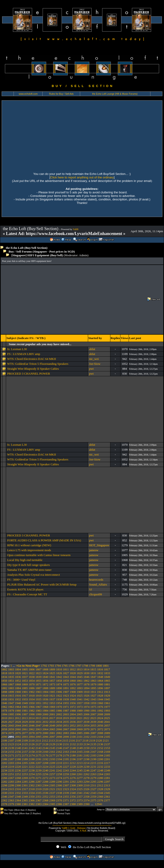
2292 (73, 782)
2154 (4, 752)
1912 (100, 692)
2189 (25, 759)
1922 (59, 696)
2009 (107, 714)
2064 (45, 729)
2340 (73, 793)
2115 (65, 740)
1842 (59, 677)
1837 (25, 677)
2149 (80, 748)
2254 (32, 774)
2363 (11, 800)
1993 (107, 711)
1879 (93, 684)
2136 (100, 744)
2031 (38, 722)
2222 (32, 767)
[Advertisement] (82, 136)
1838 (32, 677)
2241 (52, 770)
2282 (4, 782)
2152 (100, 748)
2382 (32, 804)
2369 (52, 800)
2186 (4, 759)
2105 (107, 737)
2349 (25, 797)
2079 (38, 733)
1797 (78, 666)
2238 (32, 770)
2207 (38, 763)
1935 (38, 699)
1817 (107, 669)
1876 (73, 684)
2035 (66, 722)
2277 (80, 778)
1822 (32, 673)
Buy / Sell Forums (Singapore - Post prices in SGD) (42, 251)
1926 (86, 696)
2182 (86, 755)
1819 (11, 673)
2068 (73, 729)
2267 (11, 778)
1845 (80, 677)
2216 (100, 763)
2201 (107, 759)
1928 (100, 696)
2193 (52, 759)
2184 (100, 755)
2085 (80, 733)
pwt (91, 369)
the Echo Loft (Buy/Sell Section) (27, 248)
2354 (59, 797)
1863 (93, 681)
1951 (38, 703)
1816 (100, 669)
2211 (66, 763)
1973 (80, 707)
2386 (59, 804)
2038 (86, 722)
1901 (25, 692)
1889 (52, 688)
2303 (38, 785)
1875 (66, 684)
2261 (80, 774)
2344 (100, 793)
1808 (45, 669)
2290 (59, 782)
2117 (79, 740)
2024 (100, 718)
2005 (80, 714)
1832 (100, 673)
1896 (100, 688)
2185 (107, 755)
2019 (66, 718)
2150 (86, 748)
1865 (107, 681)
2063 (38, 729)
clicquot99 (95, 594)
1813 (79, 669)
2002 (59, 714)
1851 (11, 681)
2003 (66, 714)
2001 (52, 714)
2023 (93, 718)
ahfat (92, 349)
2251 (11, 774)
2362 (4, 800)
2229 (80, 767)
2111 (38, 740)
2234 (4, 770)
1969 (52, 707)
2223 (38, 767)
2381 (25, 804)
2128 (45, 744)
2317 (25, 789)
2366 (32, 800)
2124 (18, 744)
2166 (86, 752)
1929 (107, 696)
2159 (38, 752)
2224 (45, 767)
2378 (4, 804)
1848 (100, 677)
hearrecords (96, 580)
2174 (32, 755)
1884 (18, 688)
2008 (100, 714)
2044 (18, 725)
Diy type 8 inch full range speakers (29, 565)
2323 (66, 789)
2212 (73, 763)
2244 (73, 770)
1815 (93, 669)
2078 (32, 733)
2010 (4, 718)
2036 (73, 722)
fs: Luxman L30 (17, 349)
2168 (100, 752)
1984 (45, 711)
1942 (86, 699)
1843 (66, 677)
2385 (52, 804)
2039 (93, 722)
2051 (66, 725)
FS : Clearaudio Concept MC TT (27, 594)
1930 (4, 699)
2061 (25, 729)
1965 (25, 707)
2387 (66, 804)
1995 (11, 714)
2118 (86, 740)
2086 (86, 733)
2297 (107, 782)
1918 (32, 696)
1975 (93, 707)
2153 (107, 748)
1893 (80, 688)
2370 (59, 800)
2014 (32, 718)
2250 (4, 774)
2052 (73, 725)
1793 (51, 666)
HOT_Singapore (99, 545)
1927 (93, 696)
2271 (38, 778)
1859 (66, 681)
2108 (18, 740)
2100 (73, 737)
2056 (100, 725)
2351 (38, 797)
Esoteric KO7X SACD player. (26, 589)
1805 (25, 669)
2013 (25, 718)
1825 (52, 673)
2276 (73, 778)
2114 (59, 740)
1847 (93, 677)
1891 (66, 688)
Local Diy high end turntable (25, 560)
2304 (45, 785)
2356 (73, 797)
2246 (86, 770)
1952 (45, 703)
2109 (25, 740)
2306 (59, 785)
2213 (79, 763)
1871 (38, 684)
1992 (100, 711)
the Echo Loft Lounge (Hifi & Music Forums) (115, 94)
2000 (45, 714)
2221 (25, 767)
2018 (59, 718)
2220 (18, 767)
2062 (32, 729)
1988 (73, 711)
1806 (32, 669)
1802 (4, 669)
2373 (80, 800)
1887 (38, 688)
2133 (80, 744)
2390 (86, 804)
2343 (93, 793)
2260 (73, 774)
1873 (52, 684)
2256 (45, 774)
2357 (80, 797)
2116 (72, 740)
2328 (100, 789)
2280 (100, 778)
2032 (45, 722)
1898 (4, 692)
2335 (38, 793)
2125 (25, 744)
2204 (18, 763)
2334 (32, 793)
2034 (59, 722)
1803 (11, 669)
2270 (32, 778)
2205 (25, 763)
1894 (86, 688)
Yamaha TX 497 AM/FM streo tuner (29, 570)
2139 (11, 748)
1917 (25, 696)
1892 (73, 688)
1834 (4, 677)
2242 (59, 770)
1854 (32, 681)
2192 (45, 759)
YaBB (76, 229)
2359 (93, 797)
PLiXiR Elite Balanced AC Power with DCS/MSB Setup (42, 584)
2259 (66, 774)
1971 (66, 707)
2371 (66, 800)
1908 (73, 692)
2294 (86, 782)
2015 (38, 718)
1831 (93, 673)
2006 (86, 714)
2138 (4, 748)
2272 (45, 778)
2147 (66, 748)
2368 (45, 800)
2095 (38, 737)
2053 (80, 725)
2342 (86, 793)
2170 (4, 755)
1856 (45, 681)
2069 (80, 729)
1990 (86, 711)
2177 (52, 755)
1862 (86, 681)
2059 (11, 729)
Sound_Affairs (98, 584)
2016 (45, 718)
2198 (86, 759)
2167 (93, 752)
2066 (59, 729)
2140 (18, 748)
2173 (25, 755)
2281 (107, 778)
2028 (18, 722)
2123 (11, 744)
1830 (86, 673)
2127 (38, 744)
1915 (11, 696)
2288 (45, 782)
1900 (18, 692)
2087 (93, 733)
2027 (11, 722)
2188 (18, 759)
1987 (66, 711)
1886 (32, 688)
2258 (59, 774)
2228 (73, 767)
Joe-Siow (95, 364)
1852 (18, 681)
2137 (107, 744)
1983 (38, 711)
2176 (45, 755)
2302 (32, 785)
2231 (93, 767)
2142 (32, 748)
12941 (99, 804)
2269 (25, 778)
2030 (32, 722)
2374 (86, 800)
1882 (4, 688)
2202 (4, 763)
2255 (38, 774)
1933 (25, 699)
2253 (25, 774)
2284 (18, 782)
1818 (4, 673)
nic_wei (94, 359)
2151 (93, 748)
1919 (38, 696)
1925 (80, 696)
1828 (73, 673)
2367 (38, 800)
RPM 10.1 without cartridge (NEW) (29, 545)
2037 (80, 722)
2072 (100, 729)
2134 (86, 744)
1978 (4, 711)
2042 (4, 725)
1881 (107, 684)
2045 (25, 725)
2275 (66, 778)
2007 (93, 714)
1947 (11, 703)
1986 (59, 711)
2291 (66, 782)
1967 (38, 707)
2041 (107, 722)
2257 (52, 774)
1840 (45, 677)
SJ (90, 589)
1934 (32, 699)
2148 (73, 748)
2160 (45, 752)
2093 (25, 737)
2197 (80, 759)
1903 (38, 692)
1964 (18, 707)
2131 (66, 744)
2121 (106, 740)
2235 (11, 770)
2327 (93, 789)
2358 (86, 797)
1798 (85, 666)
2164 (73, 752)
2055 (93, 725)
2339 (66, 793)
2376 (100, 800)
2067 (66, 729)
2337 (52, 793)
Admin (83, 255)
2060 (18, 729)
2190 (32, 759)
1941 (80, 699)
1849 (107, 677)
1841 (52, 677)
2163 (66, 752)
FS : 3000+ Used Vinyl (21, 580)
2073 (107, 729)
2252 (18, 774)
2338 (59, 793)
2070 (86, 729)
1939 (66, 699)
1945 (107, 699)
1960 (100, 703)
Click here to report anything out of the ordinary (82, 177)
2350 (32, 797)
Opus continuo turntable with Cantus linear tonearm (39, 555)
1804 (18, 669)
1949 (25, 703)
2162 (59, 752)
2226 (59, 767)
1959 (93, 703)
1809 (52, 669)
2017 (52, 718)
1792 (44, 666)
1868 (18, 684)
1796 (71, 666)
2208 (45, 763)
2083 (66, 733)
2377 (107, 800)
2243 (66, 770)
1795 (65, 666)
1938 (59, 699)
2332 (18, 793)
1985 (52, 711)
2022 (86, 718)
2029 (25, 722)
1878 (86, 684)
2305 (52, 785)
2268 (18, 778)
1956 (73, 703)
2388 (73, 804)
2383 (38, 804)
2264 (100, 774)
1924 (73, 696)
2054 (86, 725)
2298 (4, 785)
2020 (73, 718)
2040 (100, 722)
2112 (45, 740)
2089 (107, 733)
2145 (52, 748)
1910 (86, 692)
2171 (11, 755)
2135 (93, 744)
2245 (80, 770)
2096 (45, 737)
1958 (86, 703)
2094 (32, 737)
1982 (32, 711)
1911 (93, 692)
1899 (11, 692)
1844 (73, 677)
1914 (4, 696)
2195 (66, 759)
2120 (99, 740)
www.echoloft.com (28, 94)
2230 (86, 767)
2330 (4, 793)
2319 (38, 789)
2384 (45, 804)
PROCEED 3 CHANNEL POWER (29, 374)
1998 (32, 714)
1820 (18, 673)
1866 (4, 684)
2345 (107, 793)
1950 (32, 703)
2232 (100, 767)
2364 (18, 800)
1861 (80, 681)
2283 (11, 782)
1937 (52, 699)
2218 (4, 767)
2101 (80, 737)
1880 (100, 684)
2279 (93, 778)
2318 (32, 789)
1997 (25, 714)
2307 (66, 785)
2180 (73, 755)
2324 (73, 789)
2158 (32, 752)
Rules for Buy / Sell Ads (61, 94)
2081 (52, 733)
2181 (80, 755)
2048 (45, 725)
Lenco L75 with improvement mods (29, 550)
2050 (59, 725)
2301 (25, 785)
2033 (52, 722)
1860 (73, 681)
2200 (100, 759)
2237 (25, 770)
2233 (107, 767)
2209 (52, 763)
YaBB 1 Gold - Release (74, 828)
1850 (4, 681)
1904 (45, 692)
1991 (93, 711)
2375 (93, 800)
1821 (25, 673)
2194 (59, 759)
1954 (59, 703)
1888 (45, 688)
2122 (4, 744)
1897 (107, 688)
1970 (59, 707)
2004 (73, 714)
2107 (11, 740)
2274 (59, 778)
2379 (11, 804)
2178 (59, 755)
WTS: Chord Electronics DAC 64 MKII (31, 359)
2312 (100, 785)
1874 (59, 684)
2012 (18, 718)
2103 (93, 737)
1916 (18, 696)
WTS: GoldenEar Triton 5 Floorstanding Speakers (38, 364)
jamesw (94, 550)
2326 (86, 789)
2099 (66, 737)
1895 (93, 688)
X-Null (83, 831)
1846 (86, 677)
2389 (80, 804)
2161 (52, 752)
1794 (58, 666)
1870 (32, 684)
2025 (107, 718)
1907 (66, 692)
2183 (93, 755)
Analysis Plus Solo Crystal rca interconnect (34, 575)
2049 (52, 725)
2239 (38, 770)
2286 (32, 782)
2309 (80, 785)
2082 (59, 733)
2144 (45, 748)
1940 (73, 699)
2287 (38, 782)
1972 (73, 707)
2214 (86, 763)
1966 (32, 707)
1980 (18, 711)
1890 (59, 688)
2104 (100, 737)
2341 (80, 793)
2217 (107, 763)
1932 (18, 699)
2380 (18, 804)
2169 (107, 752)
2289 (52, 782)
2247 (93, 770)
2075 (11, 733)
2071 (93, 729)
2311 (93, 785)
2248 (100, 770)
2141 (25, 748)
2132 (73, 744)
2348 (18, 797)
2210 (59, 763)
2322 (59, 789)
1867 (11, 684)
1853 (25, 681)
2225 (52, 767)
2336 (45, 793)
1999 (38, 714)
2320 (45, 789)
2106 (4, 740)
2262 (86, 774)
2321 (52, 789)
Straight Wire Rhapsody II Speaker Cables (33, 369)
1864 (100, 681)
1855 (38, 681)
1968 (45, 707)
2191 (38, 759)
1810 (59, 669)
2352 (45, 797)
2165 (80, 752)
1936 (45, 699)
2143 (38, 748)
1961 (107, 703)
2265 (107, 774)
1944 (100, 699)
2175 (38, 755)
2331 (11, 793)
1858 (59, 681)
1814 (86, 669)
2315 (11, 789)
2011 (11, 718)
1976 (100, 707)
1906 (59, 692)
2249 (107, 770)
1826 (59, 673)
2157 (25, 752)
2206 (32, 763)
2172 (18, 755)
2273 (52, 778)
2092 (18, 737)
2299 (11, 785)
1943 (93, 699)
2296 (100, 782)
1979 (11, 711)
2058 (4, 729)
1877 (80, 684)
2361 (107, 797)
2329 (107, 789)
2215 (93, 763)
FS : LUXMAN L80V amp (24, 354)
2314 (4, 789)
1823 (38, 673)
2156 (18, 752)
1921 (52, 696)
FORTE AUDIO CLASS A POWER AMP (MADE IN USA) (44, 540)
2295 (93, 782)
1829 (80, 673)
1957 (80, 703)
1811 (66, 669)
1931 (11, 699)
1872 (45, 684)
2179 (66, 755)
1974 (86, 707)
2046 (32, 725)
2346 (4, 797)
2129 (52, 744)
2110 (32, 740)
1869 (25, 684)
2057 (107, 725)
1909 (80, 692)
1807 (38, 669)
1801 (106, 666)
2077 (25, 733)
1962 (4, 707)
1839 (38, 677)
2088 (100, 733)
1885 (25, 688)
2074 (4, 733)
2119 (92, 740)
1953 (52, 703)
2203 (11, 763)
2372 (73, 800)
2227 (66, 767)
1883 (11, 688)
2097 (52, 737)
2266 (4, 778)
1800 (99, 666)
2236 (18, 770)
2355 (66, 797)
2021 (79, 718)
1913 (107, 692)
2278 (86, 778)
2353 (52, 797)
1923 (66, 696)
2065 (52, 729)
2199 (93, 759)
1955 (66, 703)
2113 (52, 740)
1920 (45, 696)
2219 (11, 767)
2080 (45, 733)
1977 (107, 707)
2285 (25, 782)
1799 (92, 666)
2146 (59, 748)
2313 (107, 785)
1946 (4, 703)
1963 (11, 707)
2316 (18, 789)
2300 (18, 785)
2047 (38, 725)
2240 (45, 770)
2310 (86, 785)
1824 (45, 673)
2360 (100, 797)
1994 (4, 714)
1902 (32, 692)
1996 (18, 714)
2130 (59, 744)
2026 (4, 722)
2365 (25, 800)
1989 (80, 711)
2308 (73, 785)
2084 (73, 733)
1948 (18, 703)
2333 (25, 793)
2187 (11, 759)
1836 (18, 677)
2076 (18, 733)
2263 (93, 774)
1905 (52, 692)
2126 (32, 744)
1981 (25, 711)
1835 (11, 677)
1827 (66, 673)
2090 (4, 737)
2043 (11, 725)
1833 (107, 673)
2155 (11, 752)
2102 (86, 737)
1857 (52, 681)
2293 (80, 782)
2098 (59, 737)
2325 (80, 789)
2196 (73, 759)
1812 (73, 669)
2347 (11, 797)
